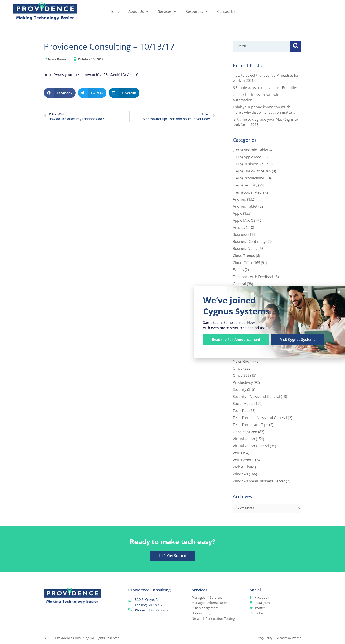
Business (240, 234)
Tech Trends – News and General (260, 418)
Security (239, 389)
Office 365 (241, 375)
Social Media (243, 404)
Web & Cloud (244, 467)
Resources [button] (197, 11)
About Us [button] (139, 11)
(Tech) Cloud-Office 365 (252, 171)
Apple (238, 213)
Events (238, 270)
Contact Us (226, 11)
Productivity (243, 382)
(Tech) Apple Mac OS (250, 157)
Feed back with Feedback (253, 277)
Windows (240, 474)
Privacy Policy (258, 638)
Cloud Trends (244, 256)
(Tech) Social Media (249, 192)
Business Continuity (249, 242)
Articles (239, 227)
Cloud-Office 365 (246, 263)
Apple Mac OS (244, 220)
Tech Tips (241, 411)
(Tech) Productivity (248, 178)
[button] (60, 93)
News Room (57, 59)
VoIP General (244, 460)
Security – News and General (256, 397)
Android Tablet (245, 206)
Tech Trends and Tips (250, 425)
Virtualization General (251, 446)
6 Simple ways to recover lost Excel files (265, 88)
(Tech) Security (245, 185)
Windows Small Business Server (259, 481)
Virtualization (244, 439)
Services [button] (167, 11)
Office (238, 368)
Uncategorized (245, 432)
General (239, 284)
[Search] (296, 46)
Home (115, 11)
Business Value (245, 249)
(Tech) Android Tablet (251, 150)
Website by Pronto (287, 638)
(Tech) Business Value (251, 164)
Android (239, 199)
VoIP (237, 453)
